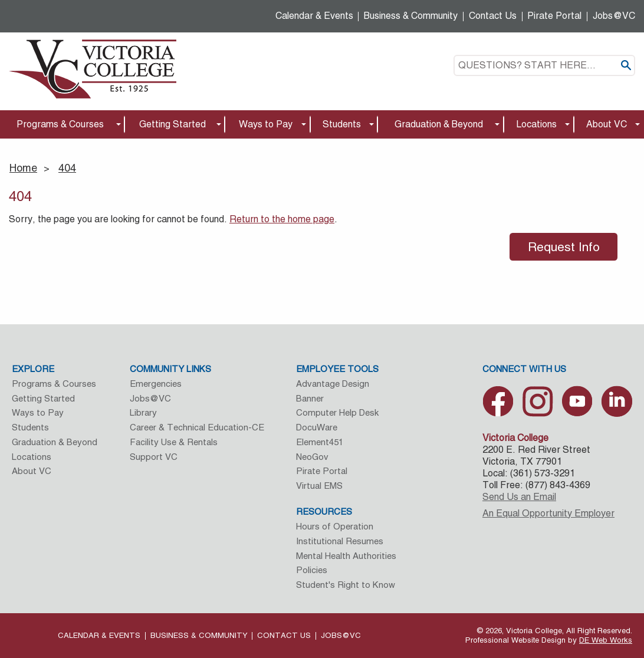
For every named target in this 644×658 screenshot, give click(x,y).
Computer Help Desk (337, 412)
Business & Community (411, 16)
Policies (312, 570)
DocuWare (317, 427)
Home (23, 168)
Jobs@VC (614, 16)
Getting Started (172, 124)
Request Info (564, 247)
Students (342, 124)
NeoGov (312, 457)
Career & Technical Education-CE (197, 427)
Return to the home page (282, 219)
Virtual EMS (319, 486)
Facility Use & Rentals (174, 442)
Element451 (320, 442)
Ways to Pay (266, 124)
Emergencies (156, 384)
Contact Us (493, 16)
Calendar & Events (314, 16)
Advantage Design (333, 384)
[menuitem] (62, 125)
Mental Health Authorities (346, 556)
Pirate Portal (554, 16)
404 (67, 168)
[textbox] (544, 65)
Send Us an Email (519, 497)
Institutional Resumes (340, 541)
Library (143, 412)
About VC (607, 124)
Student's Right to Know (346, 585)
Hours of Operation (335, 526)
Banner (310, 398)
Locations (536, 124)
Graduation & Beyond (439, 124)
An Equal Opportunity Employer (548, 513)
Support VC (154, 457)
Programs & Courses (60, 124)
